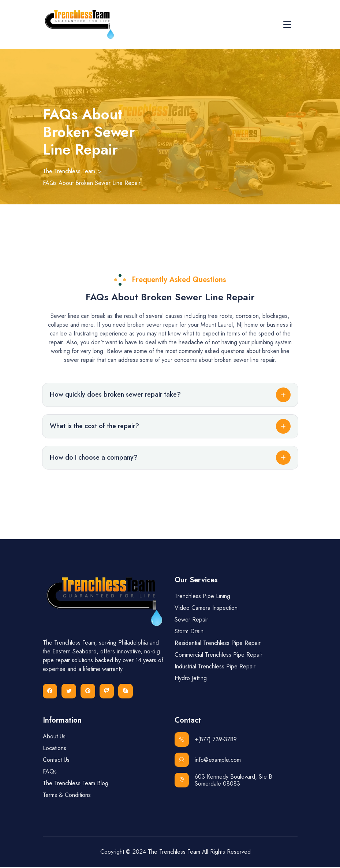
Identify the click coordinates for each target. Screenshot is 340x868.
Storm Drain (189, 632)
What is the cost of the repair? (94, 426)
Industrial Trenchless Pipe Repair (215, 667)
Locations (55, 749)
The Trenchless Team (174, 852)
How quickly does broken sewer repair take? (115, 395)
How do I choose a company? (94, 458)
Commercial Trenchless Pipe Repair (218, 655)
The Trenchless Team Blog (76, 784)
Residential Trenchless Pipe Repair (218, 644)
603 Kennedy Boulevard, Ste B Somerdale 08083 (224, 781)
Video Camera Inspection (206, 609)
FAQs (50, 772)
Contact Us (56, 761)
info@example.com (208, 761)
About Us (54, 737)
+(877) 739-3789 (206, 740)
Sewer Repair (191, 620)
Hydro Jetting (191, 679)
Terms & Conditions (67, 796)
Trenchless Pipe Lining (202, 597)
